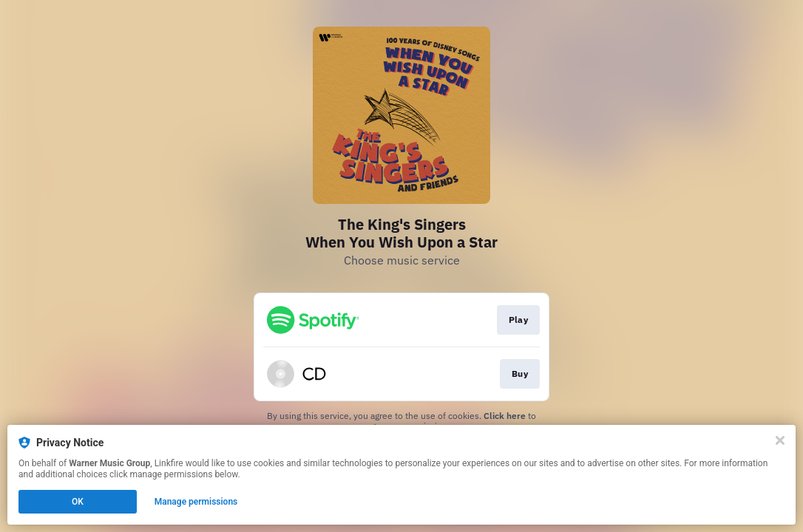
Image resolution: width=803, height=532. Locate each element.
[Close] (780, 440)
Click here (505, 416)
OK (78, 502)
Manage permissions (196, 502)
